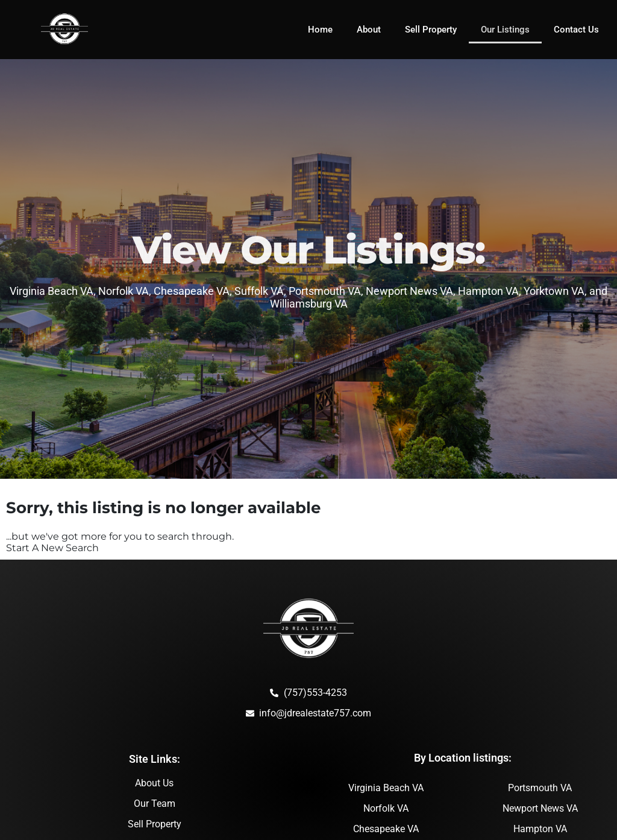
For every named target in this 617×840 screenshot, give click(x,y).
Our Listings (505, 30)
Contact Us (576, 30)
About (369, 30)
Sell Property (431, 30)
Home (320, 30)
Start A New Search (52, 548)
